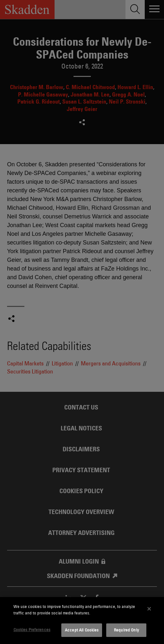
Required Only (126, 630)
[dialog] (82, 621)
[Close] (149, 609)
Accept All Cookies (82, 630)
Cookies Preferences (32, 630)
